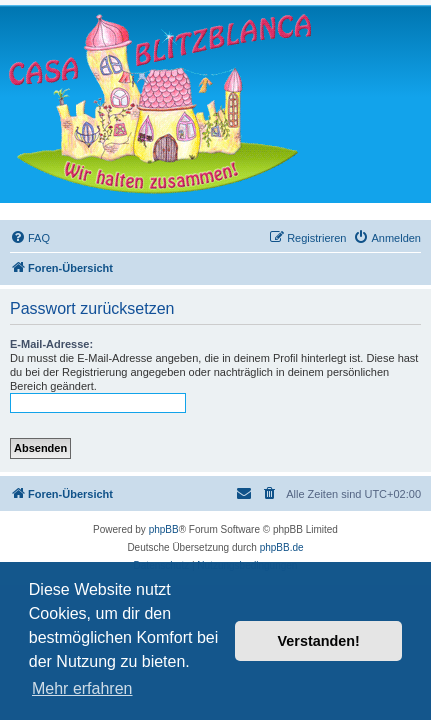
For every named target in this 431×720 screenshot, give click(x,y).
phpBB (164, 529)
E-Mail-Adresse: (51, 344)
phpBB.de (282, 547)
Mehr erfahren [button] (82, 688)
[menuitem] (30, 238)
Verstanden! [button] (319, 641)
